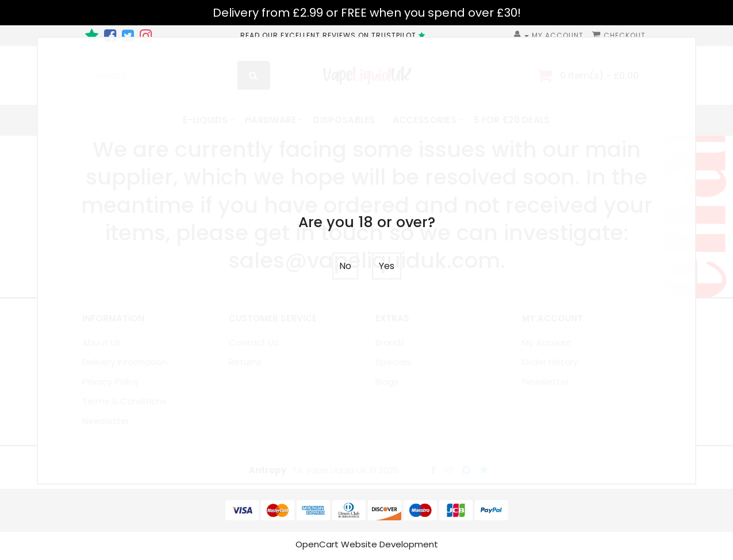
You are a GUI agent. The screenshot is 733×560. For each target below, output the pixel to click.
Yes (387, 266)
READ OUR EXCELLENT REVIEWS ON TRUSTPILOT (334, 35)
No (345, 266)
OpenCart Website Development (367, 547)
